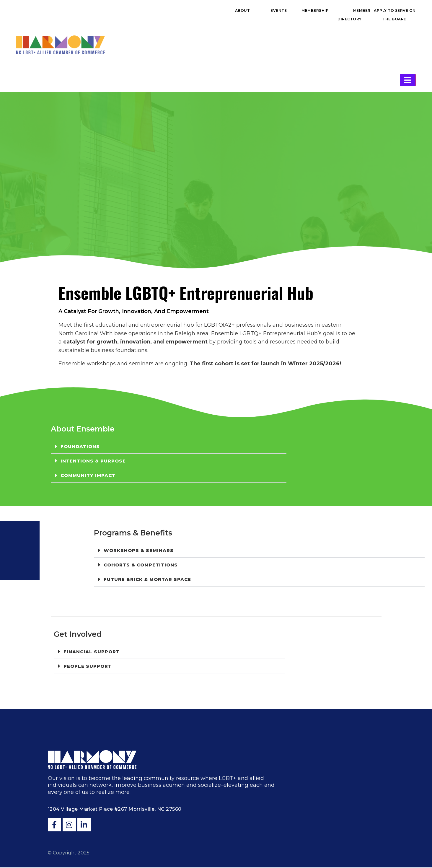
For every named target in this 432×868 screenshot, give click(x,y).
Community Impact (88, 476)
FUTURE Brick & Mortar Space (147, 580)
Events (279, 10)
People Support (88, 667)
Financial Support (92, 652)
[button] (169, 447)
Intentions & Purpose (93, 461)
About (243, 10)
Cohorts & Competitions (141, 565)
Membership (315, 10)
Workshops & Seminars (139, 551)
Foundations (80, 447)
